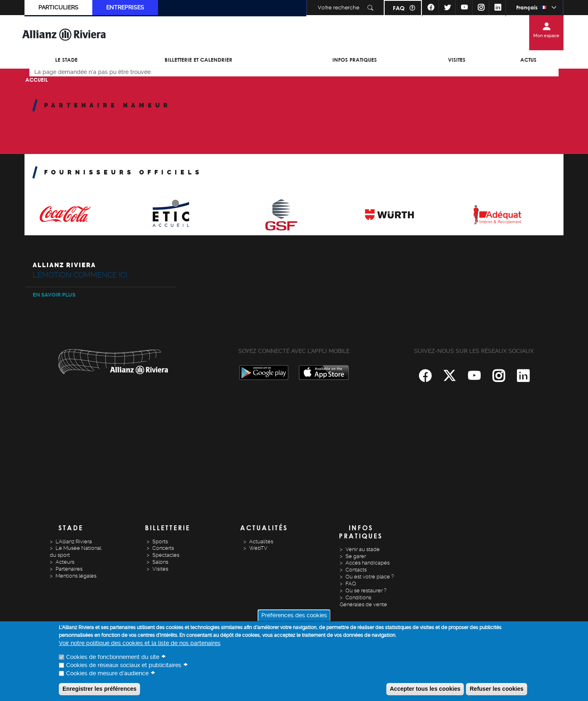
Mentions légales (76, 576)
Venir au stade (363, 549)
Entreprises (125, 7)
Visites (457, 60)
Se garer (356, 556)
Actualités (261, 541)
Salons (160, 562)
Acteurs (65, 562)
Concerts (163, 548)
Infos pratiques (355, 60)
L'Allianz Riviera (74, 541)
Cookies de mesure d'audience (107, 673)
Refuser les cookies (497, 689)
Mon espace (546, 36)
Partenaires (69, 569)
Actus (528, 60)
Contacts (356, 570)
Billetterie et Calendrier (198, 60)
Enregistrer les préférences (99, 689)
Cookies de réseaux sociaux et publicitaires (124, 665)
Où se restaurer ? (366, 590)
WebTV (258, 548)
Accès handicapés (367, 563)
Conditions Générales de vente (363, 601)
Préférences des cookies (294, 615)
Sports (160, 541)
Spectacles (166, 555)
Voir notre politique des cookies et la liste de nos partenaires (140, 643)
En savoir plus (54, 295)
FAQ (399, 8)
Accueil (37, 80)
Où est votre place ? (370, 577)
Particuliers (58, 7)
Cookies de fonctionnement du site (113, 657)
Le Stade (66, 60)
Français (527, 7)
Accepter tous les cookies (425, 689)
